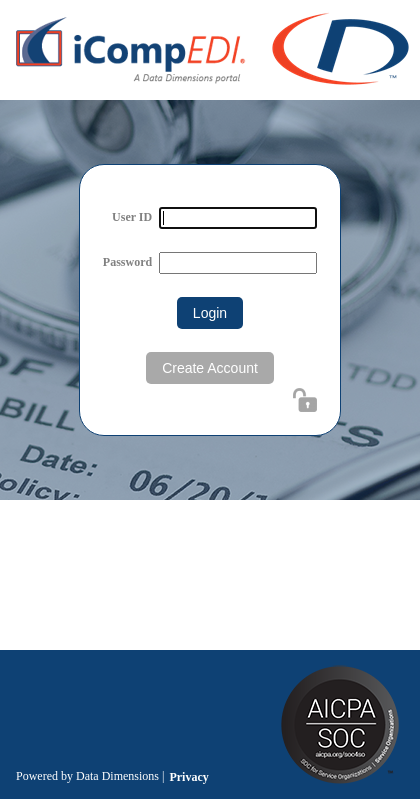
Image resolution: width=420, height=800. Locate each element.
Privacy (188, 777)
